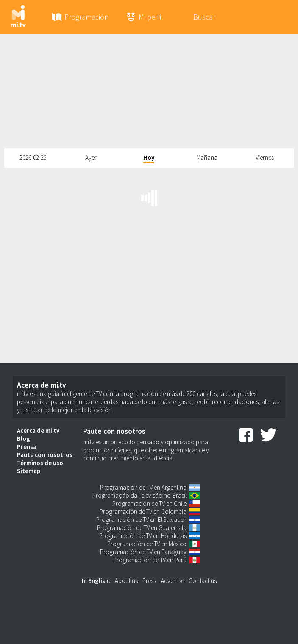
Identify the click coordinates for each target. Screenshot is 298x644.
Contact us (203, 581)
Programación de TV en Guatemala (142, 528)
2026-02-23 (33, 158)
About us (126, 581)
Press (149, 581)
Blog (24, 439)
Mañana (207, 158)
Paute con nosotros (45, 455)
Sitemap (29, 471)
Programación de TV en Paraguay (143, 552)
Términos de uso (40, 463)
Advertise (172, 581)
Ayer (91, 158)
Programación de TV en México (147, 544)
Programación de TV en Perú (150, 560)
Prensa (27, 447)
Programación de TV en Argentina (143, 487)
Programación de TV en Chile (149, 503)
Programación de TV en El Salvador (141, 520)
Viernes (265, 158)
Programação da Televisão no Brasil (139, 495)
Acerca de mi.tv (38, 431)
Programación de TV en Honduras (143, 536)
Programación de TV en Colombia (143, 512)
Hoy (149, 158)
